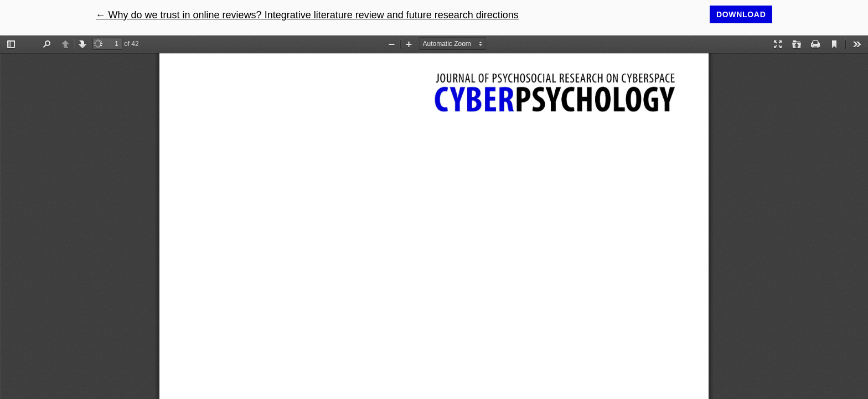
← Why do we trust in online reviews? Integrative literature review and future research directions (307, 15)
